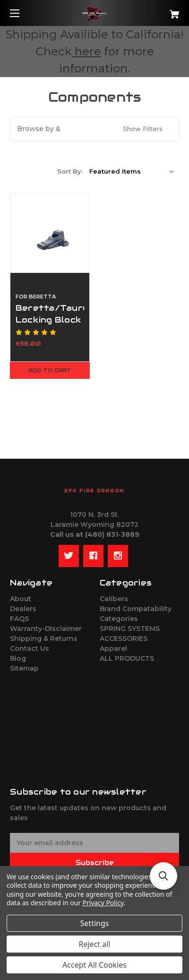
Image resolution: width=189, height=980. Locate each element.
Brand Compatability (136, 609)
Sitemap (24, 668)
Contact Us (30, 648)
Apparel (113, 648)
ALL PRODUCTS (127, 658)
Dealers (23, 609)
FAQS (19, 619)
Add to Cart (50, 370)
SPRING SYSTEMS (130, 629)
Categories (119, 619)
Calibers (114, 599)
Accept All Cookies (94, 965)
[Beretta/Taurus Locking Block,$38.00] (50, 233)
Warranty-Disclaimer (46, 629)
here (88, 51)
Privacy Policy (103, 903)
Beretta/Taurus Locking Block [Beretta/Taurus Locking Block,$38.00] (50, 314)
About (21, 599)
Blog (18, 658)
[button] (94, 129)
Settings (95, 923)
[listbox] (132, 171)
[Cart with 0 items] (162, 11)
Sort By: (70, 171)
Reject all (95, 944)
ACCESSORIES (124, 639)
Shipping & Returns (44, 639)
